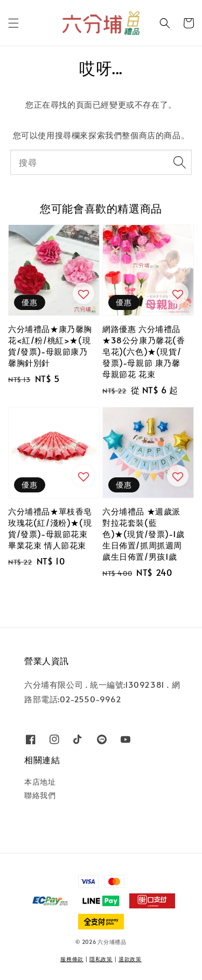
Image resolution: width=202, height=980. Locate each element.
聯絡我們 (40, 795)
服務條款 (72, 959)
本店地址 (40, 782)
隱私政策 (101, 959)
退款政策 (130, 959)
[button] (13, 23)
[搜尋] (179, 162)
